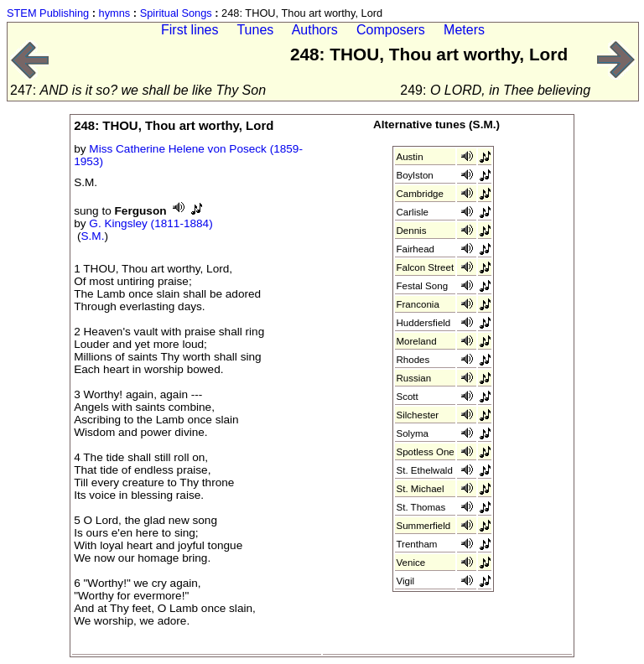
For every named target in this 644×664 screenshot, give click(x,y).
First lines (190, 30)
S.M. (93, 236)
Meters (464, 30)
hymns (115, 13)
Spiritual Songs (176, 13)
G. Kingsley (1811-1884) (151, 223)
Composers (391, 30)
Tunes (255, 30)
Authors (315, 30)
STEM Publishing (48, 13)
